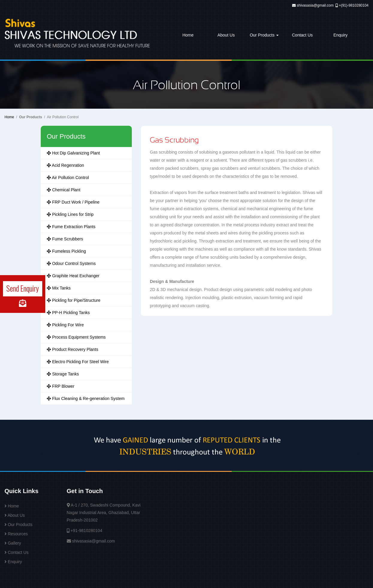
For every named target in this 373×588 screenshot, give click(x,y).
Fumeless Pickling (66, 251)
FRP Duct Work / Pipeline (73, 202)
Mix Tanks (59, 288)
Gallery (14, 543)
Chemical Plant (64, 190)
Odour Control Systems (71, 263)
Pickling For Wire (65, 325)
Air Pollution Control (68, 178)
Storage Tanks (63, 374)
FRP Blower (61, 386)
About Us (226, 35)
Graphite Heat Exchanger (73, 276)
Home (188, 35)
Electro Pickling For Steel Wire (78, 362)
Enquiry (340, 35)
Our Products (264, 35)
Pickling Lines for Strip (70, 214)
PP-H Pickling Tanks (68, 313)
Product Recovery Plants (73, 349)
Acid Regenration (65, 165)
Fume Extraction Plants (71, 227)
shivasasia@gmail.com (315, 5)
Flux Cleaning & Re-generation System (86, 398)
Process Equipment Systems (76, 337)
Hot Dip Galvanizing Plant (73, 153)
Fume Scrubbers (65, 239)
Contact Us (302, 35)
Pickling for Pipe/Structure (74, 300)
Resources (18, 534)
